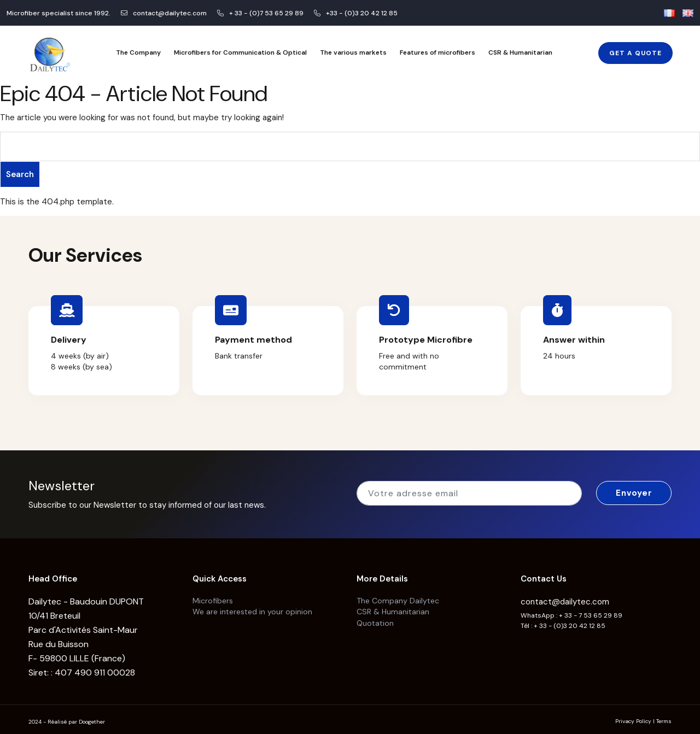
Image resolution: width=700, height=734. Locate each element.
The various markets (353, 52)
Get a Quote (635, 53)
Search (20, 174)
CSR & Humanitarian (520, 52)
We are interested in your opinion (252, 607)
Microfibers (213, 596)
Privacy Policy (633, 717)
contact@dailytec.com (565, 598)
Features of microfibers (437, 52)
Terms (664, 717)
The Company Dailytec (398, 596)
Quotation (375, 618)
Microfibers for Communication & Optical (240, 52)
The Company (138, 52)
